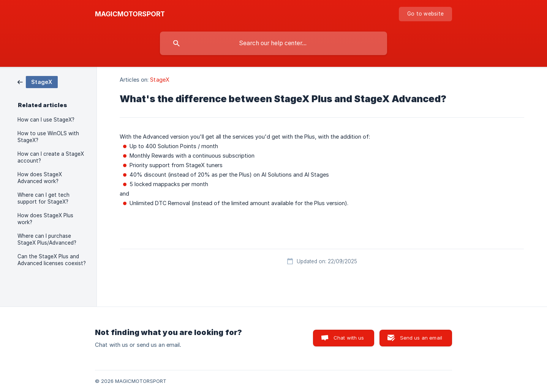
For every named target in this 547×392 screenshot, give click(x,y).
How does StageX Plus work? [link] (45, 219)
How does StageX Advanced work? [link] (40, 178)
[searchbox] (273, 43)
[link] (38, 81)
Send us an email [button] (421, 338)
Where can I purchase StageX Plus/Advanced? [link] (47, 239)
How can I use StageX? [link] (46, 120)
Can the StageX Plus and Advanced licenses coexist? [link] (52, 260)
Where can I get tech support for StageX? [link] (43, 198)
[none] (130, 14)
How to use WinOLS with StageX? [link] (48, 137)
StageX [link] (160, 80)
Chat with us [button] (349, 338)
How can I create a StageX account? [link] (51, 157)
